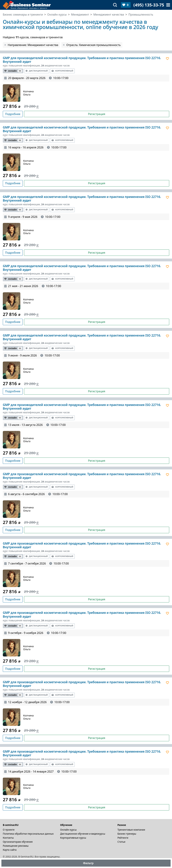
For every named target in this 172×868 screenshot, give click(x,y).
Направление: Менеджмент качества (33, 45)
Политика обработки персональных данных (28, 834)
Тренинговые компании (131, 830)
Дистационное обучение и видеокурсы (83, 834)
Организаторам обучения (18, 842)
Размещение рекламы (16, 846)
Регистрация (97, 114)
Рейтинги (123, 838)
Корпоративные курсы (73, 838)
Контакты (8, 838)
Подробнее (13, 114)
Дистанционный (37, 71)
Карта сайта (10, 850)
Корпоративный (62, 71)
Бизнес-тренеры (127, 834)
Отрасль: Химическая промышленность (93, 45)
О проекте (9, 830)
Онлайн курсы (68, 830)
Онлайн (13, 71)
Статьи (121, 842)
